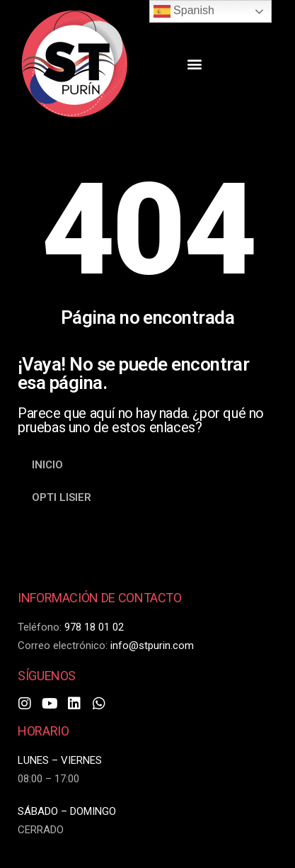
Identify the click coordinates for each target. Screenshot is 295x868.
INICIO (47, 465)
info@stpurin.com (152, 646)
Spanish (184, 11)
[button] (194, 64)
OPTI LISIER (62, 497)
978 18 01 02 (94, 627)
